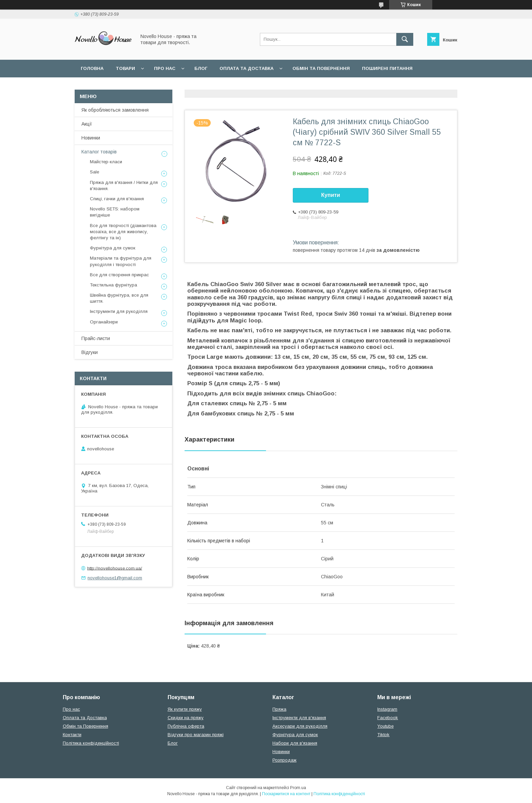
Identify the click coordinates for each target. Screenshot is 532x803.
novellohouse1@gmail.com (115, 578)
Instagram (387, 709)
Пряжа (279, 709)
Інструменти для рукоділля (119, 311)
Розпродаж (284, 760)
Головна (92, 68)
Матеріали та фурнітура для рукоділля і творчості (121, 261)
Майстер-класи (106, 162)
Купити (331, 195)
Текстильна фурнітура (113, 285)
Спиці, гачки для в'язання (117, 199)
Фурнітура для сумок (113, 248)
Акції (87, 124)
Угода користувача (106, 86)
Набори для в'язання (295, 743)
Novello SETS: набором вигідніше (115, 212)
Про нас (165, 68)
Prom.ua (298, 788)
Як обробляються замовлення (115, 110)
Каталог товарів (99, 152)
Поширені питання (387, 68)
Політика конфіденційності (91, 743)
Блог (201, 68)
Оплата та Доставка (246, 68)
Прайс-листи (96, 338)
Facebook (388, 718)
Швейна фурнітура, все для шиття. (119, 298)
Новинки (91, 138)
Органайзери (104, 322)
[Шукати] (405, 39)
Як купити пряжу (185, 709)
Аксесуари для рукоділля (300, 726)
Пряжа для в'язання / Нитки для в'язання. (124, 185)
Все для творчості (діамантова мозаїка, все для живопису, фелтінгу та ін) (123, 232)
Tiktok (383, 735)
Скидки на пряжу (186, 718)
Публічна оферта (186, 726)
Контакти (72, 735)
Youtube (385, 726)
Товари (125, 68)
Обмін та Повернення (85, 726)
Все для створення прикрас (119, 275)
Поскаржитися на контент (286, 794)
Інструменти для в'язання (299, 718)
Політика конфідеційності (180, 86)
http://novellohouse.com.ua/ (115, 568)
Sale (94, 172)
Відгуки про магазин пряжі (196, 735)
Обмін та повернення (321, 68)
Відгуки (90, 352)
